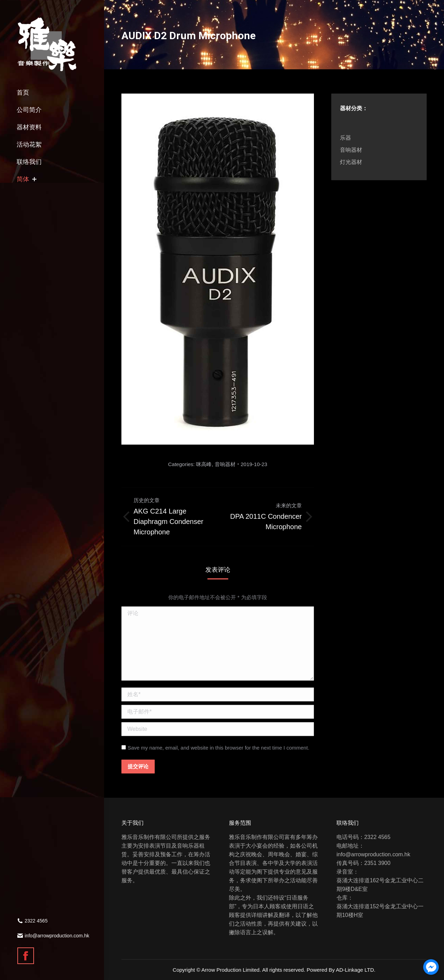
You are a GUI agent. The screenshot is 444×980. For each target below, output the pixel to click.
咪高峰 (204, 464)
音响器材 (225, 464)
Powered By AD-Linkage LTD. (341, 970)
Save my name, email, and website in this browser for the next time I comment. (219, 748)
